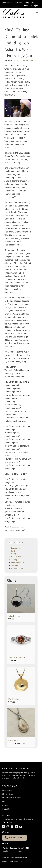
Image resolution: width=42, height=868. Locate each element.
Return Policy (7, 861)
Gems (14, 554)
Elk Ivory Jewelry (8, 794)
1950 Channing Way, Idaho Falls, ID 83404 (18, 819)
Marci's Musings (18, 562)
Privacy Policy (18, 861)
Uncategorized (28, 60)
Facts (13, 551)
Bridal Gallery (7, 790)
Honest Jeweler (17, 557)
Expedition (15, 548)
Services (15, 565)
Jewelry (14, 560)
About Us (6, 802)
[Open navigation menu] (37, 13)
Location (5, 805)
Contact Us (6, 809)
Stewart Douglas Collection (12, 798)
